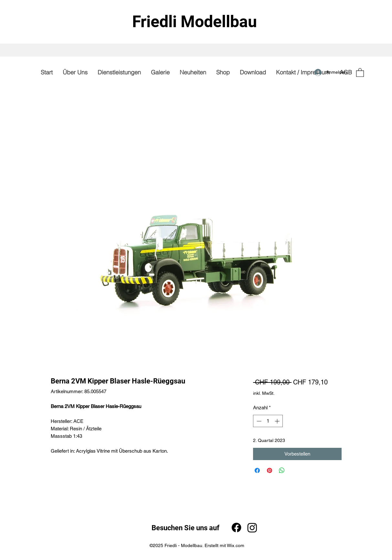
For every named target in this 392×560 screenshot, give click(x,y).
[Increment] (278, 421)
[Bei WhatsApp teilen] (282, 470)
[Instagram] (252, 528)
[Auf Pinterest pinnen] (270, 470)
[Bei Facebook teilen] (257, 470)
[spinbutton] (268, 421)
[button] (360, 72)
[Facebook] (236, 528)
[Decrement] (258, 421)
